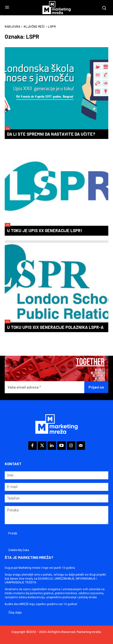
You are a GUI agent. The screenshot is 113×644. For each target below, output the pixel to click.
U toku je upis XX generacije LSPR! (45, 230)
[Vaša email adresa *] (44, 387)
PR (8, 128)
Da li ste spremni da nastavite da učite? (51, 134)
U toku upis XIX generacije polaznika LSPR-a (55, 327)
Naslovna (12, 26)
